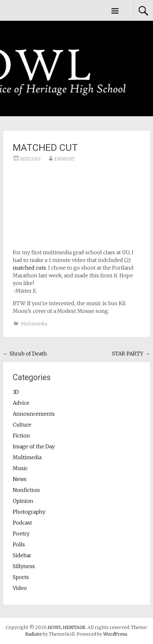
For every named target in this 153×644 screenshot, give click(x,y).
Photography (29, 512)
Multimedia (34, 324)
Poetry (21, 534)
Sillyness (24, 566)
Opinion (23, 501)
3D (16, 392)
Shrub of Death (25, 354)
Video (20, 588)
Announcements (34, 414)
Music (20, 468)
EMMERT (65, 159)
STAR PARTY (131, 354)
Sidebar (22, 555)
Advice (21, 403)
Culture (22, 425)
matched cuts (29, 268)
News (20, 479)
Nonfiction (26, 490)
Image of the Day (34, 446)
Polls (19, 544)
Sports (21, 577)
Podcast (22, 523)
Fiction (21, 436)
